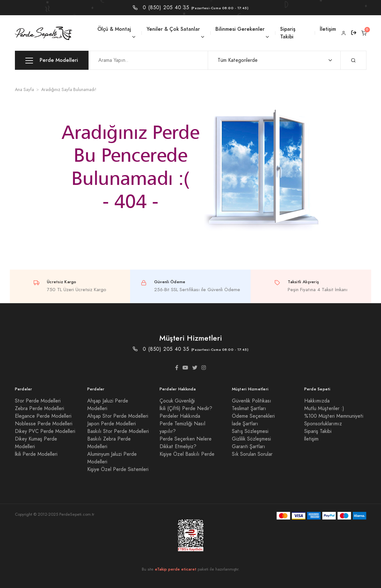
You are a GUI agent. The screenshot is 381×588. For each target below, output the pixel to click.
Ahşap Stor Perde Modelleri (118, 416)
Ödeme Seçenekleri (253, 416)
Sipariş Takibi (288, 33)
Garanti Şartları (249, 447)
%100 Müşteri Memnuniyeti (334, 416)
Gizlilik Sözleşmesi (251, 439)
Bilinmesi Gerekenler (240, 29)
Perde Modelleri (52, 60)
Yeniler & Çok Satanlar (173, 29)
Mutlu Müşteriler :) (324, 408)
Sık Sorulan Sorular (252, 454)
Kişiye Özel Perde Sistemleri (118, 469)
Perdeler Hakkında (180, 416)
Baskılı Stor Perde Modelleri (118, 431)
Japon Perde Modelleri (112, 424)
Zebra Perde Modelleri (39, 408)
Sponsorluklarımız (323, 424)
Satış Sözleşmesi (250, 431)
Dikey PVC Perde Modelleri (45, 431)
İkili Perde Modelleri (36, 454)
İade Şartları (245, 424)
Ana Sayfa (24, 90)
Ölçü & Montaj (114, 29)
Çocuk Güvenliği (177, 401)
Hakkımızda (317, 401)
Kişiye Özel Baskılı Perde (187, 454)
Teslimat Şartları (249, 408)
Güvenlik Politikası (252, 401)
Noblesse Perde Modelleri (44, 424)
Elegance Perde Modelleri (43, 416)
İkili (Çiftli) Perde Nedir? (186, 408)
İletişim (328, 29)
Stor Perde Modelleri (38, 401)
